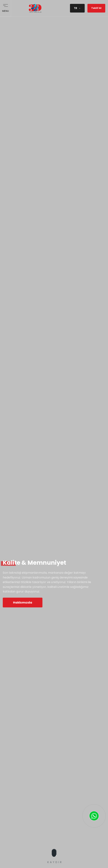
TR (77, 8)
